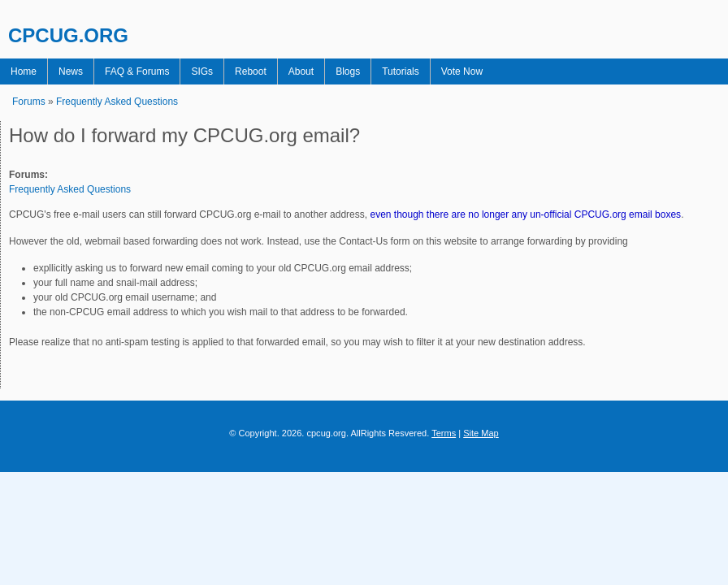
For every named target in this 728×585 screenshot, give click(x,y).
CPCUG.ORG (68, 35)
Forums (29, 102)
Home (24, 71)
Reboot (251, 71)
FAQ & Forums (137, 71)
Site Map (481, 433)
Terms (444, 433)
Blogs (348, 71)
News (71, 71)
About (301, 71)
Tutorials (401, 71)
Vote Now (462, 71)
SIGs (202, 71)
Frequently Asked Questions (117, 102)
